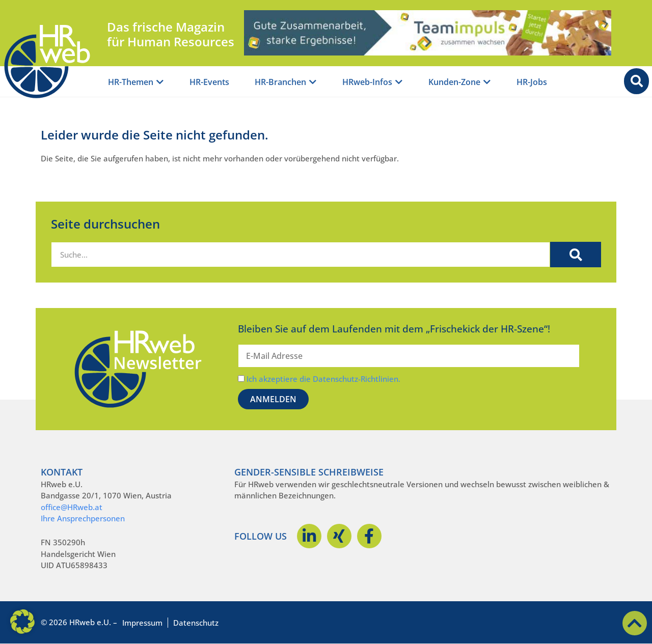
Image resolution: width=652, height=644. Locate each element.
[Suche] (576, 255)
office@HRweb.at (72, 507)
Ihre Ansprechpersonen (83, 518)
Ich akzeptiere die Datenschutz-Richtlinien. (323, 379)
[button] (22, 622)
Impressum (142, 623)
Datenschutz (196, 623)
